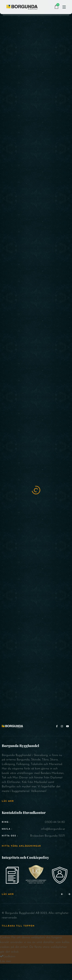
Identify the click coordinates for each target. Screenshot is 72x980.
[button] (62, 894)
